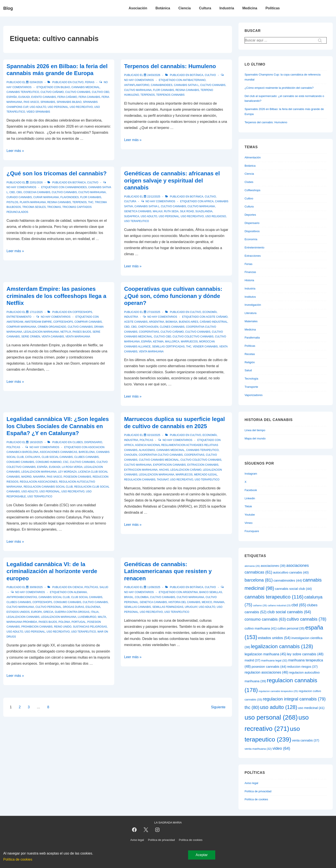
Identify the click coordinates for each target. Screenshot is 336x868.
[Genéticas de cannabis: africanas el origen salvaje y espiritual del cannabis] (154, 197)
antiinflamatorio (137, 85)
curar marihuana (46, 197)
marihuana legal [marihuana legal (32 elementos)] (274, 660)
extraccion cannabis (203, 465)
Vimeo (249, 523)
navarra (39, 477)
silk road (187, 211)
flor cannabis (164, 90)
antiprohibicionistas (22, 597)
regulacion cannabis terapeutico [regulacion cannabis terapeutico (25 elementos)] (278, 691)
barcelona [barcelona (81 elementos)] (259, 580)
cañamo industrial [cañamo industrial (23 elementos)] (279, 605)
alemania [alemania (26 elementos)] (252, 566)
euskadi (24, 97)
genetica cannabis (138, 211)
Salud (104, 587)
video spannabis (38, 112)
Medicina (250, 8)
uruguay (191, 607)
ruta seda (171, 211)
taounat (163, 480)
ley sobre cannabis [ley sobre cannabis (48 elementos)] (305, 654)
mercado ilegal (206, 475)
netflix (66, 332)
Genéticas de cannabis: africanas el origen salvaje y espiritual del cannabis (172, 180)
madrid (26, 477)
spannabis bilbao (69, 102)
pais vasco (31, 102)
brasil (129, 597)
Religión (250, 362)
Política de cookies (256, 799)
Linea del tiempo (255, 430)
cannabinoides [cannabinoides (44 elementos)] (288, 580)
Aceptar (202, 855)
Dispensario (93, 442)
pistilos (12, 202)
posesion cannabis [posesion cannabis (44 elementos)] (269, 667)
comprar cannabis (88, 322)
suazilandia (204, 211)
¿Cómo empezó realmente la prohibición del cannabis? (279, 88)
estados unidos (18, 612)
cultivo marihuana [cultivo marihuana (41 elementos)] (261, 628)
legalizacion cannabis (23, 617)
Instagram (251, 474)
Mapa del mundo (255, 438)
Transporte (251, 387)
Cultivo (78, 82)
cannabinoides (161, 85)
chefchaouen (148, 327)
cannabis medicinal (86, 87)
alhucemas (147, 450)
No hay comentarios (139, 80)
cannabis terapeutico (23, 92)
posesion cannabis (77, 477)
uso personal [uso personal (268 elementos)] (271, 717)
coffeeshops (63, 322)
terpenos (148, 95)
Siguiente (218, 707)
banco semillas (211, 592)
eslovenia (93, 607)
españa (12, 97)
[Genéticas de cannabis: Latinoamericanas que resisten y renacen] (154, 587)
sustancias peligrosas (90, 627)
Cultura (205, 8)
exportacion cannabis (170, 465)
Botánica (163, 8)
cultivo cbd (101, 92)
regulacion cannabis (140, 480)
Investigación (253, 305)
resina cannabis (187, 90)
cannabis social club (54, 597)
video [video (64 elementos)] (281, 748)
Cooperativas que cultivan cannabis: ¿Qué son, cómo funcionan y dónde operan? (173, 296)
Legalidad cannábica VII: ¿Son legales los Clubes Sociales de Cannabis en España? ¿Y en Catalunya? (58, 426)
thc (91, 202)
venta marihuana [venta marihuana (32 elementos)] (258, 749)
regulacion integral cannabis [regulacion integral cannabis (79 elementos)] (294, 699)
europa (36, 612)
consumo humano (49, 462)
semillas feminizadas (168, 607)
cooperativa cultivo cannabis (161, 455)
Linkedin (250, 498)
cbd (12, 192)
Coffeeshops (82, 312)
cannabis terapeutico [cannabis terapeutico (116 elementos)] (274, 597)
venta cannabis (53, 337)
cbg (19, 192)
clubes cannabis (87, 457)
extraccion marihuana (141, 470)
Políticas (273, 8)
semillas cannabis (137, 607)
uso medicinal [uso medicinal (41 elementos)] (311, 708)
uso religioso (216, 216)
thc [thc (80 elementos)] (252, 707)
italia (95, 612)
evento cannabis (44, 97)
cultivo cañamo (52, 92)
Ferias (90, 82)
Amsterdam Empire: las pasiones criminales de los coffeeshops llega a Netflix (56, 296)
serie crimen (31, 337)
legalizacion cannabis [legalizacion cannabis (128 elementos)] (282, 646)
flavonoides (70, 197)
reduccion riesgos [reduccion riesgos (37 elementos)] (302, 667)
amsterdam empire (38, 322)
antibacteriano (194, 80)
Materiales (251, 321)
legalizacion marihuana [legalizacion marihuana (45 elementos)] (265, 654)
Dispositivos (252, 231)
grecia (48, 612)
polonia (64, 622)
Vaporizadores (254, 395)
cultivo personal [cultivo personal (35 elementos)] (291, 628)
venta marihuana (78, 337)
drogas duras (74, 607)
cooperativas (149, 332)
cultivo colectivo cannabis (193, 337)
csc (66, 462)
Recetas (250, 354)
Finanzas (250, 272)
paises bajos (82, 332)
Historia (249, 280)
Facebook (251, 490)
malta (102, 617)
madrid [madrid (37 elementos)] (252, 660)
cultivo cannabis (78, 92)
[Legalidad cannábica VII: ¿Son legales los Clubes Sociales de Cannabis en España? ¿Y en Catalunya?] (36, 442)
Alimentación (253, 157)
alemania (80, 592)
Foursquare (252, 531)
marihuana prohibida (22, 622)
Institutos (250, 297)
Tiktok (248, 506)
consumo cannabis (20, 462)
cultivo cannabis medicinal (159, 460)
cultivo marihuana (138, 90)
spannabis (48, 102)
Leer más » (15, 151)
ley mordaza (67, 472)
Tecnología (251, 379)
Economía (210, 312)
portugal (79, 622)
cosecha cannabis (37, 192)
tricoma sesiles (34, 207)
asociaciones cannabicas (59, 452)
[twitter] (146, 830)
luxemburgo (87, 617)
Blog (8, 8)
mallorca (172, 342)
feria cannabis (89, 97)
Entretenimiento (19, 317)
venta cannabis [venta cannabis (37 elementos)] (306, 740)
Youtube (250, 515)
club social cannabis (57, 457)
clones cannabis (172, 327)
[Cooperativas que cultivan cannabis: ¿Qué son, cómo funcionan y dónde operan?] (154, 312)
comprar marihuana (21, 327)
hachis (164, 470)
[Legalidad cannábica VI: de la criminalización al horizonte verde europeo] (36, 587)
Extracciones (253, 256)
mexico (207, 602)
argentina (156, 322)
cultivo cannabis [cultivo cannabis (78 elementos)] (307, 619)
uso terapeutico (136, 221)
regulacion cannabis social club (48, 487)
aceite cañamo (217, 317)
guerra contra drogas (72, 612)
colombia (142, 597)
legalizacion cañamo (186, 470)
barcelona (87, 452)
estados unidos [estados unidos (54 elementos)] (274, 638)
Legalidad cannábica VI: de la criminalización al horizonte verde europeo (52, 571)
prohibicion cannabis (37, 627)
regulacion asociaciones (39, 482)
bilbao (65, 87)
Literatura (251, 313)
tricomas (54, 207)
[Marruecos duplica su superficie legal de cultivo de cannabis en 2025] (154, 435)
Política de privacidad (258, 791)
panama (219, 602)
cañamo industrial (214, 322)
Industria (227, 8)
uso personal (58, 107)
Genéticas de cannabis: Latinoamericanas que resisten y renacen (168, 571)
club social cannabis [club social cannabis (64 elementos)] (289, 612)
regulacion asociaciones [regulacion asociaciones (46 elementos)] (266, 672)
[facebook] (134, 830)
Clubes (78, 442)
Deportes (250, 215)
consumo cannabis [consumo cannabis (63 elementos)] (265, 619)
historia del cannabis (185, 602)
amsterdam (15, 322)
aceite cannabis (136, 322)
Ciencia (185, 8)
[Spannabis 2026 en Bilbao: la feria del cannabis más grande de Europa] (36, 82)
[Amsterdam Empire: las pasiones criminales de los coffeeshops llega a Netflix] (36, 312)
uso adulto (38, 107)
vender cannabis (205, 347)
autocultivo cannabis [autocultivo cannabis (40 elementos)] (291, 572)
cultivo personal (48, 607)
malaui (158, 211)
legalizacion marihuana (41, 332)
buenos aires (189, 322)
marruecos (189, 342)
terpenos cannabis (170, 95)
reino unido (63, 627)
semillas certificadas (168, 347)
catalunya (33, 457)
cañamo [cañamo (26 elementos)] (260, 605)
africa (209, 201)
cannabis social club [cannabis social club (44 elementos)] (293, 589)
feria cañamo (67, 97)
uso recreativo (81, 107)
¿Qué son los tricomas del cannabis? (57, 173)
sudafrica (132, 216)
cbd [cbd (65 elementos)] (299, 605)
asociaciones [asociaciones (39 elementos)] (273, 566)
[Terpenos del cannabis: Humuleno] (154, 75)
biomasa (171, 322)
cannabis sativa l (186, 85)
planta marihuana (33, 202)
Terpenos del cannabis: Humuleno (170, 66)
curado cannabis (19, 197)
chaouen (131, 455)
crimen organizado (52, 327)
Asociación (138, 8)
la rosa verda (72, 467)
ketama (158, 342)
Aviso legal (251, 783)
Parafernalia (252, 338)
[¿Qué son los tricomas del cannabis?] (36, 182)
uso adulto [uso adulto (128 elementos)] (279, 707)
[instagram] (157, 830)
